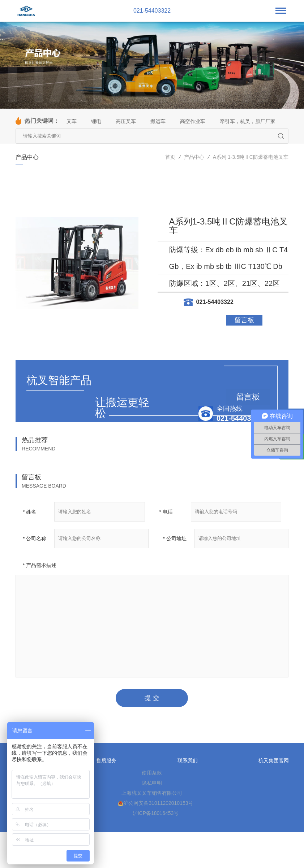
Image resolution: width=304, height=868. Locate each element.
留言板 (244, 320)
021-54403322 (152, 11)
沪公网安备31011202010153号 (155, 803)
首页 (170, 157)
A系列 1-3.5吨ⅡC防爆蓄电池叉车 (251, 157)
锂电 (96, 121)
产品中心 (194, 157)
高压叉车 (126, 121)
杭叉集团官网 (274, 760)
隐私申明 (152, 783)
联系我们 (188, 760)
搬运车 (158, 121)
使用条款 (152, 773)
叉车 (72, 121)
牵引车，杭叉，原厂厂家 (248, 121)
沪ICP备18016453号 (156, 813)
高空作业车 (193, 121)
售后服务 (106, 760)
